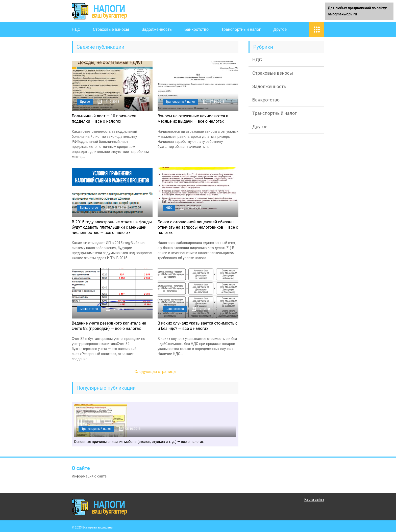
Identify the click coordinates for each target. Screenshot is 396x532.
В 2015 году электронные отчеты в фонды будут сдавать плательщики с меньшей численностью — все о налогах (112, 227)
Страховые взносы (111, 29)
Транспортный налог (241, 29)
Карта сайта (314, 499)
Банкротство (196, 29)
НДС (76, 29)
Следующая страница (155, 372)
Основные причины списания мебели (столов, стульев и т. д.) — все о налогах (139, 442)
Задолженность (157, 29)
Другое (280, 29)
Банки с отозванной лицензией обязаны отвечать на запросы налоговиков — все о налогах (198, 227)
